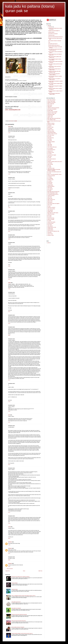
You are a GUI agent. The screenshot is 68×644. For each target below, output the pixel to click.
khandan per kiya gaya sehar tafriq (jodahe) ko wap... (54, 72)
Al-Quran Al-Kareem (51, 196)
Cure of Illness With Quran (52, 147)
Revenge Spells (50, 185)
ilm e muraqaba (50, 148)
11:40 (9, 174)
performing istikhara (51, 186)
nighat (9, 283)
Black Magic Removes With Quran (53, 192)
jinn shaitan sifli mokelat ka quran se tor (54, 172)
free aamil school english (52, 155)
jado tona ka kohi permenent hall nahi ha (19, 621)
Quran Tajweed (50, 189)
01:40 (9, 523)
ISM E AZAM (50, 205)
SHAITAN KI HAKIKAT (51, 207)
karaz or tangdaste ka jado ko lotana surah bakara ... (55, 60)
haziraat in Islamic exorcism (52, 134)
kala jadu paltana (15, 583)
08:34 (9, 538)
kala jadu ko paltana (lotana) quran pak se (55, 162)
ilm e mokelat (50, 129)
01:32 (9, 566)
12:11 (9, 422)
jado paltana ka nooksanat (16, 608)
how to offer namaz (51, 135)
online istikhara (50, 226)
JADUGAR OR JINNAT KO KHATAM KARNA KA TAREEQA (54, 170)
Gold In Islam (50, 188)
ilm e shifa (49, 160)
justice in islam (50, 201)
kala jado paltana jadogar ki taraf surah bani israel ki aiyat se (22, 633)
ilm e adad (49, 158)
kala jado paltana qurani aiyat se (54, 45)
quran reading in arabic (51, 120)
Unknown (10, 542)
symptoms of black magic (52, 113)
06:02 (9, 232)
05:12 (9, 380)
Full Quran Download (51, 176)
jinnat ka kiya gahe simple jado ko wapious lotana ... (54, 94)
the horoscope (50, 182)
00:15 (9, 312)
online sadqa (50, 144)
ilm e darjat (49, 190)
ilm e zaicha (49, 154)
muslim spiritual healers (51, 132)
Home (24, 571)
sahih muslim (50, 146)
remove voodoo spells (51, 101)
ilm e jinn (49, 206)
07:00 (9, 289)
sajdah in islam (50, 117)
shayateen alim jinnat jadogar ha (54, 31)
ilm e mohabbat (50, 178)
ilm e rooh (49, 173)
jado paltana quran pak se (16, 602)
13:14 (9, 411)
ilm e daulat (49, 181)
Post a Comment (10, 569)
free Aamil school (50, 223)
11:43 (9, 189)
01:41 (9, 279)
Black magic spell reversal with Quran (54, 118)
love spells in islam (51, 152)
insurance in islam (51, 235)
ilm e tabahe (50, 139)
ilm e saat (49, 166)
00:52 (9, 465)
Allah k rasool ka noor (51, 200)
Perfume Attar (50, 198)
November (51, 27)
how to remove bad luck (52, 159)
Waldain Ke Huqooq (51, 123)
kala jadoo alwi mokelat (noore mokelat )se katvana (20, 577)
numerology (49, 233)
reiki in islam (50, 156)
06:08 (9, 239)
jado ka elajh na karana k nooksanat (18, 627)
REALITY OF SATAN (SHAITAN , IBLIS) (54, 174)
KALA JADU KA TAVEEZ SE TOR (53, 231)
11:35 (9, 133)
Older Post (40, 571)
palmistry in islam (50, 127)
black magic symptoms (51, 100)
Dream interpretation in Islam (52, 193)
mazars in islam (50, 234)
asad (9, 415)
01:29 (9, 266)
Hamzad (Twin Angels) (51, 222)
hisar (49, 42)
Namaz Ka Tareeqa (51, 219)
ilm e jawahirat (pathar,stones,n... (53, 194)
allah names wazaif (51, 131)
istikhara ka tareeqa (51, 214)
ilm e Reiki (49, 143)
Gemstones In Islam (51, 125)
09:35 (9, 560)
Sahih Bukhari (50, 202)
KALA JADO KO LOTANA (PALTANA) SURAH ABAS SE (55, 50)
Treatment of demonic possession (53, 108)
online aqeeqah (50, 210)
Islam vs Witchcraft (51, 104)
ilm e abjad (49, 167)
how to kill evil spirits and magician (53, 204)
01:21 (9, 512)
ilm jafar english (50, 110)
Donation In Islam (50, 130)
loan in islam (50, 225)
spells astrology (50, 164)
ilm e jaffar (49, 221)
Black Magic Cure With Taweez (53, 213)
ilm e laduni (49, 126)
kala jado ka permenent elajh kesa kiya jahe (19, 614)
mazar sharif (50, 197)
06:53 (9, 324)
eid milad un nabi (50, 180)
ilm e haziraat (50, 163)
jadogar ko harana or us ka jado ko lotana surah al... (54, 79)
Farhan (9, 127)
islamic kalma (50, 105)
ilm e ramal (49, 136)
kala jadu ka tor (50, 151)
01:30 (9, 402)
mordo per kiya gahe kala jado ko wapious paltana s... (54, 74)
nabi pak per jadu (15, 589)
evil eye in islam (50, 116)
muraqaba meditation (51, 142)
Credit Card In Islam (51, 168)
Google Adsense (50, 230)
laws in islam (50, 140)
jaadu (48, 243)
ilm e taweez (50, 177)
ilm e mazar (49, 217)
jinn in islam (49, 215)
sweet (9, 527)
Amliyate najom (50, 211)
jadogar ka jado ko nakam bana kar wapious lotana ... (54, 69)
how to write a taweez (51, 209)
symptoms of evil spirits (51, 102)
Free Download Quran (51, 150)
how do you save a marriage (52, 112)
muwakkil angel (50, 229)
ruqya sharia (50, 106)
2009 (49, 26)
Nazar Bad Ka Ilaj (50, 138)
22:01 (9, 554)
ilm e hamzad (50, 184)
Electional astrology (51, 218)
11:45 (9, 208)
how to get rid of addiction (52, 109)
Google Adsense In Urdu (52, 227)
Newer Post (8, 571)
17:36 (9, 545)
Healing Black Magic (51, 114)
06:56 (9, 335)
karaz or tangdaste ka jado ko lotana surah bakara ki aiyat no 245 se (23, 596)
